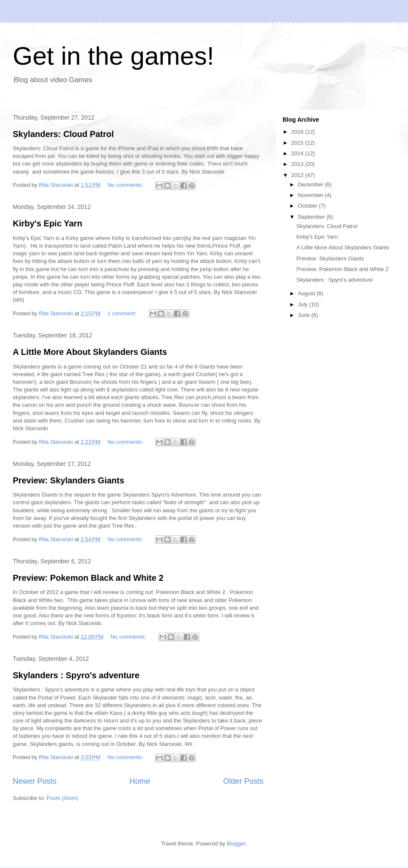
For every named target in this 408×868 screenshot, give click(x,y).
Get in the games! (113, 56)
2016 (298, 132)
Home (140, 781)
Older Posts (243, 781)
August (307, 293)
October (309, 206)
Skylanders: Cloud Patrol (63, 134)
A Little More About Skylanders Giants (90, 352)
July (304, 304)
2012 (298, 175)
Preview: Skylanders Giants (68, 480)
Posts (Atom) (63, 798)
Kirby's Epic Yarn (47, 223)
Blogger (236, 844)
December (312, 184)
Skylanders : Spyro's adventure (76, 675)
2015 (298, 143)
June (305, 315)
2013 (298, 164)
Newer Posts (35, 781)
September (312, 217)
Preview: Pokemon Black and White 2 (88, 578)
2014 (298, 153)
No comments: (126, 185)
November (312, 195)
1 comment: (123, 313)
